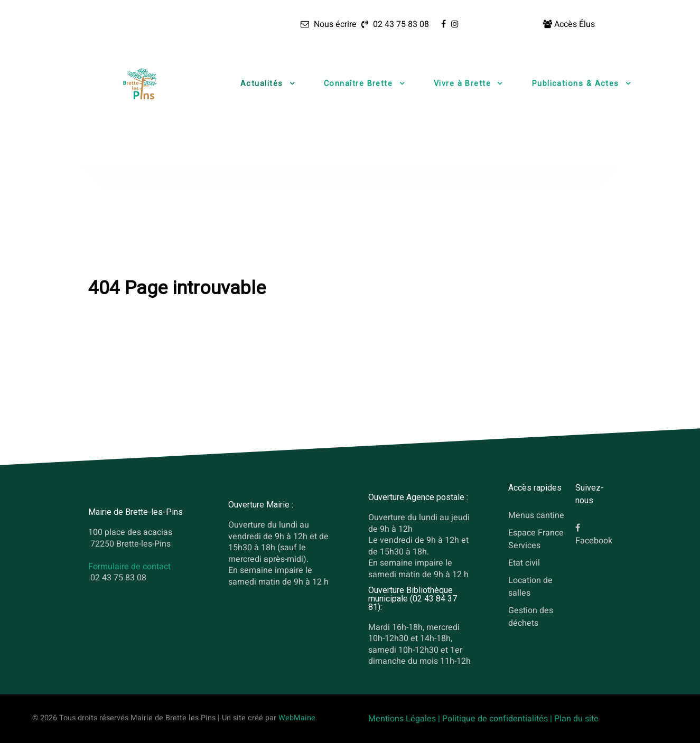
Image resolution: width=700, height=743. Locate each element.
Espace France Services (536, 539)
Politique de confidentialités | (498, 719)
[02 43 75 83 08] (394, 24)
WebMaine (297, 718)
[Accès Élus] (569, 24)
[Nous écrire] (328, 24)
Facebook (594, 541)
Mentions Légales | (405, 719)
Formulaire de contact (129, 567)
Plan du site (576, 719)
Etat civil (524, 563)
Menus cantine (536, 516)
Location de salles (530, 587)
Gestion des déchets (531, 617)
